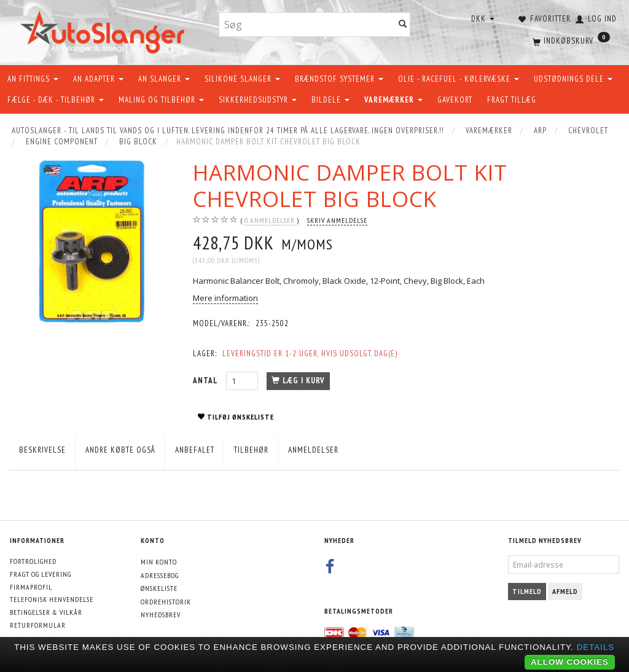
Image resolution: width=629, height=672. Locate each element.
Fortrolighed (33, 561)
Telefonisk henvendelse (52, 599)
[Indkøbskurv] (570, 40)
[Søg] (403, 25)
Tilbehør (251, 450)
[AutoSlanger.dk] (105, 30)
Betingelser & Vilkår (46, 612)
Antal (206, 381)
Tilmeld (527, 591)
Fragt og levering (41, 574)
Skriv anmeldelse (337, 220)
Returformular (38, 625)
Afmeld (565, 591)
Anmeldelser (313, 450)
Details (596, 647)
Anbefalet (195, 450)
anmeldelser (270, 221)
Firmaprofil (31, 587)
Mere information (225, 298)
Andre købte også (120, 450)
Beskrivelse (42, 450)
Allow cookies (570, 662)
